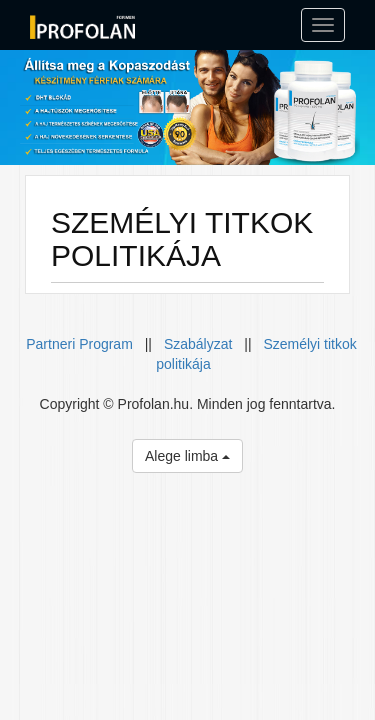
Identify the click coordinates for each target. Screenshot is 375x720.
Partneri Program (81, 344)
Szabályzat (198, 344)
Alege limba (187, 456)
